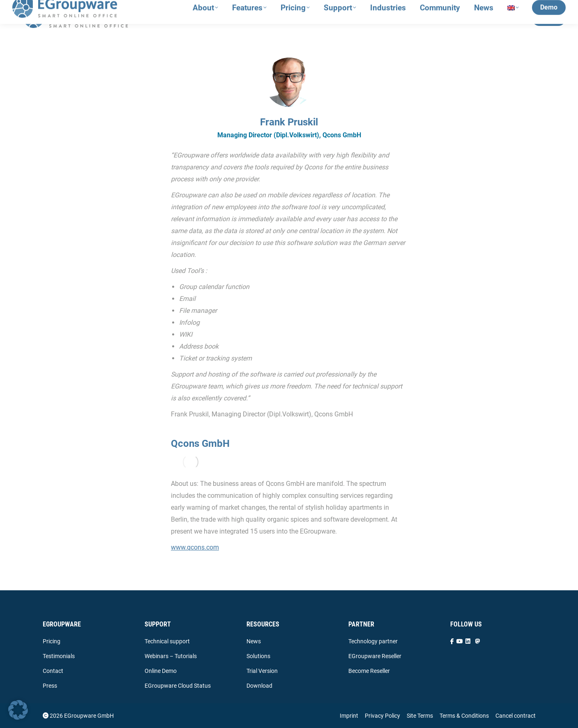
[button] (18, 710)
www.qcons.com (195, 547)
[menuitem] (513, 19)
